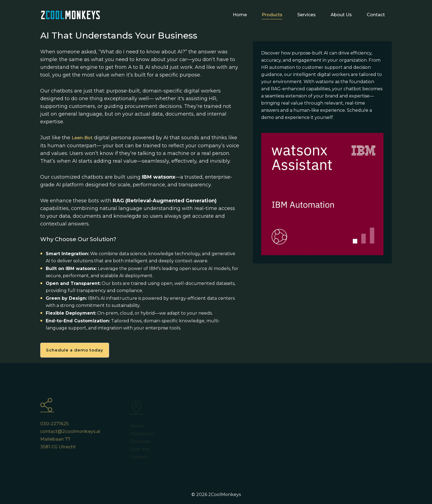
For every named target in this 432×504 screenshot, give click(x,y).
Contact (376, 15)
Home (240, 15)
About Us (341, 15)
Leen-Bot (82, 138)
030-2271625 (54, 426)
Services (307, 15)
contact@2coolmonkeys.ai (70, 434)
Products (272, 15)
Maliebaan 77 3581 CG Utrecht (58, 445)
